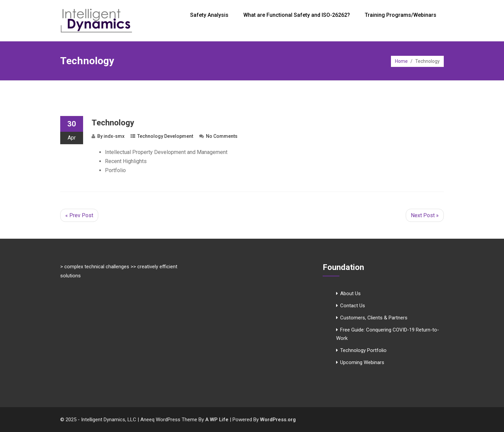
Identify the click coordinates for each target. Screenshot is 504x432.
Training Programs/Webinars (401, 15)
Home (401, 61)
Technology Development (165, 136)
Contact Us (353, 306)
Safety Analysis (209, 15)
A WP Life (217, 420)
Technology (113, 123)
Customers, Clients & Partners (374, 318)
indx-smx (114, 136)
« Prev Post (79, 215)
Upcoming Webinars (362, 362)
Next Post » (425, 215)
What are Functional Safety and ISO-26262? (297, 15)
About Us (350, 293)
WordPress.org (278, 420)
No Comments (222, 136)
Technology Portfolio (363, 350)
